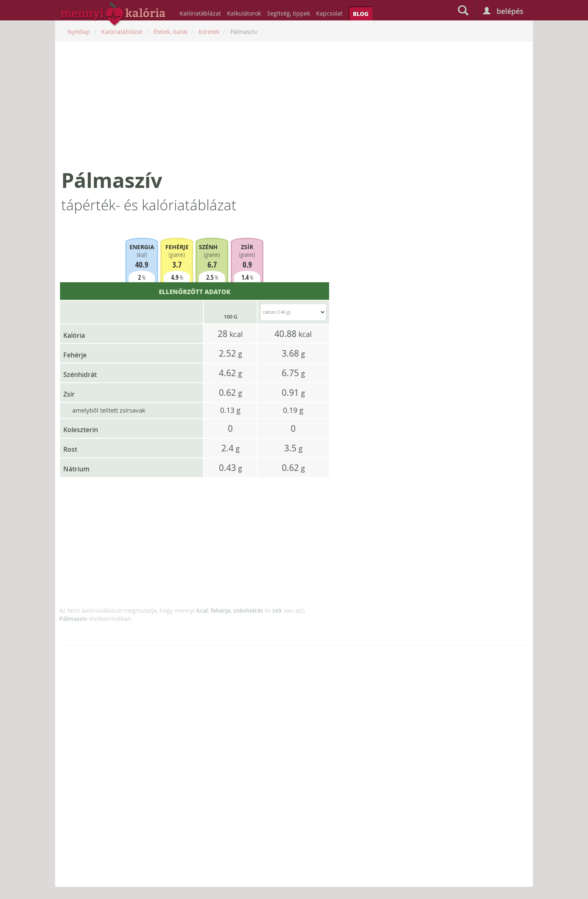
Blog (361, 13)
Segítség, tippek (288, 13)
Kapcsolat (329, 13)
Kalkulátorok (244, 13)
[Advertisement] (294, 105)
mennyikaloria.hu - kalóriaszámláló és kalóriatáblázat (114, 15)
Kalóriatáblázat (200, 13)
